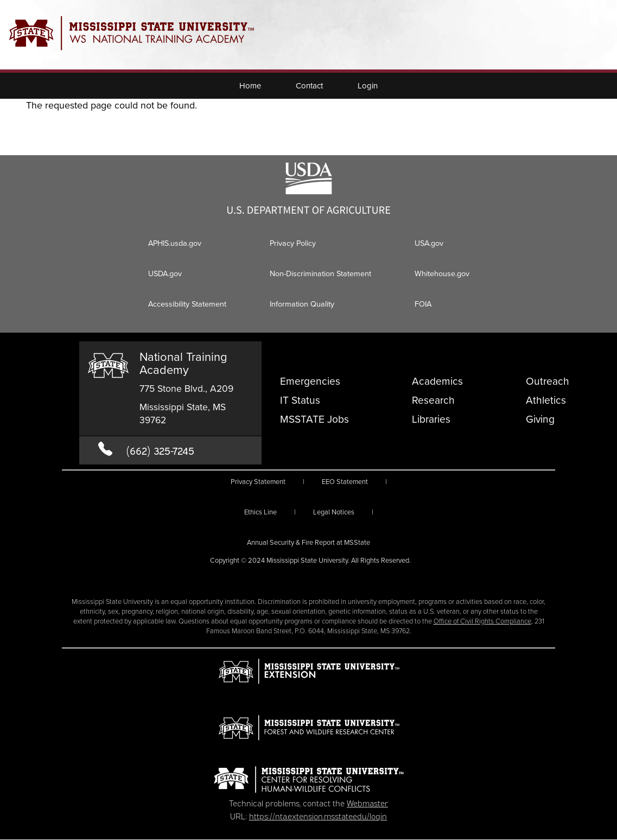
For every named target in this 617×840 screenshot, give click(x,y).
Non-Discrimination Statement (320, 273)
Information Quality (302, 304)
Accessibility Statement (187, 304)
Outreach (548, 381)
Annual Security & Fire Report (308, 542)
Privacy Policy (293, 243)
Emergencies (310, 381)
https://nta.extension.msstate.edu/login (318, 816)
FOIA (423, 304)
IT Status (300, 400)
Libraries (431, 419)
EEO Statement (345, 482)
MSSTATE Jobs (314, 419)
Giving (540, 419)
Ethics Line (260, 512)
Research (433, 400)
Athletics (546, 400)
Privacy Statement (258, 482)
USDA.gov (165, 273)
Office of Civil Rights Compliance (482, 621)
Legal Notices (334, 512)
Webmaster (367, 803)
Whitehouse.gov (442, 273)
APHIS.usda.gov (175, 243)
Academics (437, 381)
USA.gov (429, 243)
